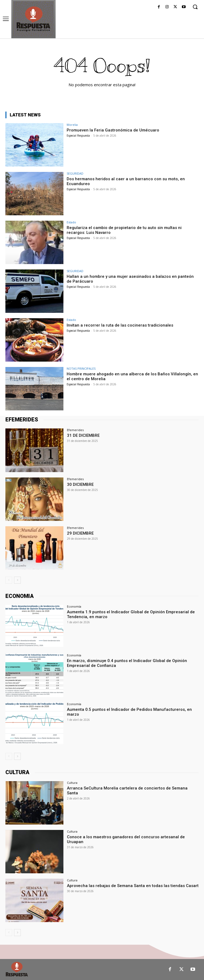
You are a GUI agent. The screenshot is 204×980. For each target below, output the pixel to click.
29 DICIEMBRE (80, 533)
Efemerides (75, 430)
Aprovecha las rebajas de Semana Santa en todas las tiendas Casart (133, 886)
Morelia (72, 125)
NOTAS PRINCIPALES (81, 368)
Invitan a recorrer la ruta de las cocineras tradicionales (120, 325)
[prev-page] (9, 580)
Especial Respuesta (78, 136)
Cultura (72, 783)
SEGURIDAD (75, 173)
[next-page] (17, 580)
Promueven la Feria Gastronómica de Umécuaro (113, 130)
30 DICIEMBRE (80, 484)
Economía (74, 606)
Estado (71, 222)
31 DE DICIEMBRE (83, 435)
